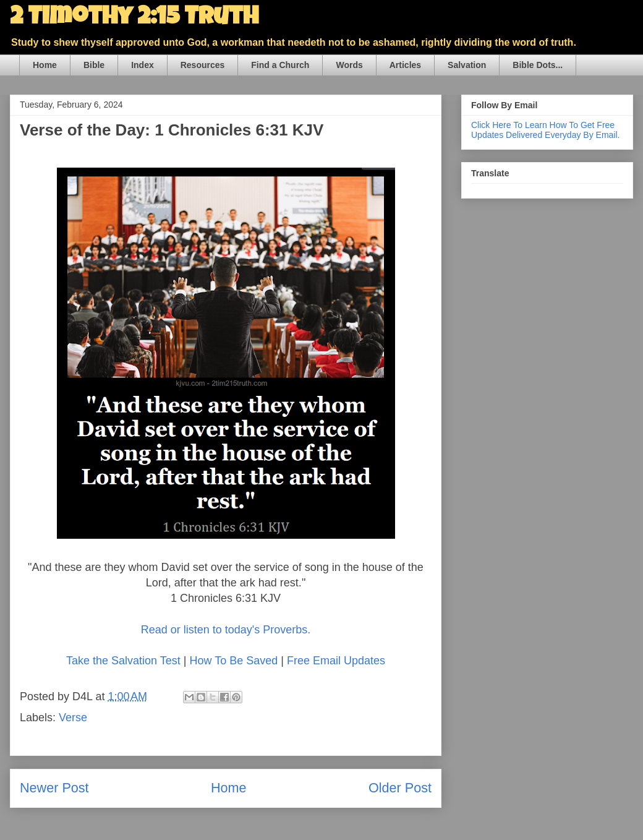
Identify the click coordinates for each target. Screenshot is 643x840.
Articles (405, 65)
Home (45, 65)
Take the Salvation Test (123, 661)
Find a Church (280, 65)
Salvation (467, 65)
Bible (94, 65)
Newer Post (54, 788)
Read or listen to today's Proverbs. (226, 630)
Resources (203, 65)
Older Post (400, 788)
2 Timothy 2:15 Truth (134, 19)
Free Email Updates (336, 661)
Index (143, 65)
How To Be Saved (233, 661)
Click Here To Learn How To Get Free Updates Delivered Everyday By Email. (545, 130)
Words (349, 65)
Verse (73, 718)
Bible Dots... (538, 65)
